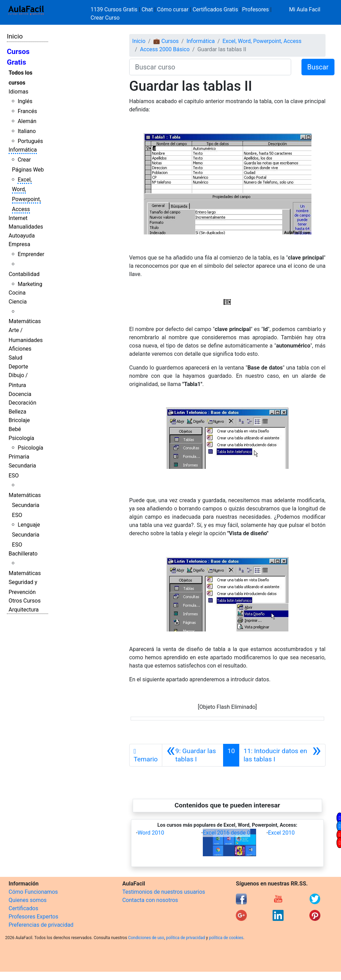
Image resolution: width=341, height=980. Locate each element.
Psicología (21, 438)
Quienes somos (28, 900)
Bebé (15, 429)
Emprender (31, 254)
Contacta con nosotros (150, 900)
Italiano (27, 131)
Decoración (23, 403)
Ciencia (18, 302)
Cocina (17, 293)
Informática (23, 150)
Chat (147, 9)
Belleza (17, 412)
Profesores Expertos (33, 917)
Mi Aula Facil (305, 9)
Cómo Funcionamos (33, 892)
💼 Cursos (166, 41)
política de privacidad (185, 938)
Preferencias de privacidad (41, 925)
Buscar (318, 67)
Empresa (19, 244)
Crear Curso (105, 18)
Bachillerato (23, 554)
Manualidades (26, 227)
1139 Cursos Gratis (115, 9)
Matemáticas (25, 321)
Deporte (18, 367)
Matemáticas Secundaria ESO (25, 505)
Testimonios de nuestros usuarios (164, 892)
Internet (18, 218)
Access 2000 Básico (165, 49)
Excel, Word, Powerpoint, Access (262, 41)
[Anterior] (193, 755)
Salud (15, 358)
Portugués (30, 141)
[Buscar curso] (210, 67)
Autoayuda (22, 236)
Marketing (30, 284)
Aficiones (20, 349)
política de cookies (226, 938)
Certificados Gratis (215, 9)
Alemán (27, 121)
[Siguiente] (282, 755)
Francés (27, 111)
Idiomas (18, 92)
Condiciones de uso (146, 938)
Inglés (25, 101)
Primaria (19, 457)
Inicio (15, 36)
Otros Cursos (25, 601)
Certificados (23, 908)
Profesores (255, 9)
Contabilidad (24, 274)
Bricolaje (19, 420)
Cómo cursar (173, 9)
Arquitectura (24, 610)
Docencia (20, 394)
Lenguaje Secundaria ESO (26, 535)
